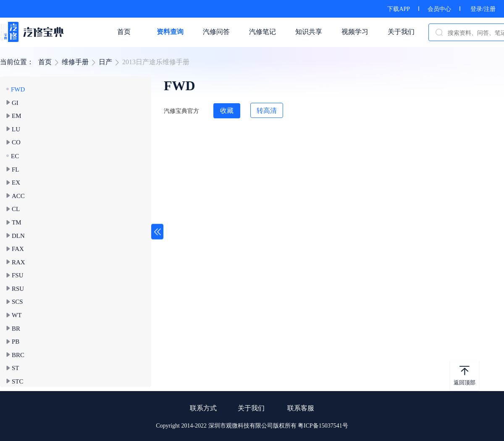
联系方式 (203, 408)
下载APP (399, 9)
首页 (45, 62)
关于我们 (251, 408)
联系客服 (301, 408)
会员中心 (439, 9)
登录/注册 (483, 9)
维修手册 (75, 62)
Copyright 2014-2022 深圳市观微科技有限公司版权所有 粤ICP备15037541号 (252, 426)
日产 (105, 62)
